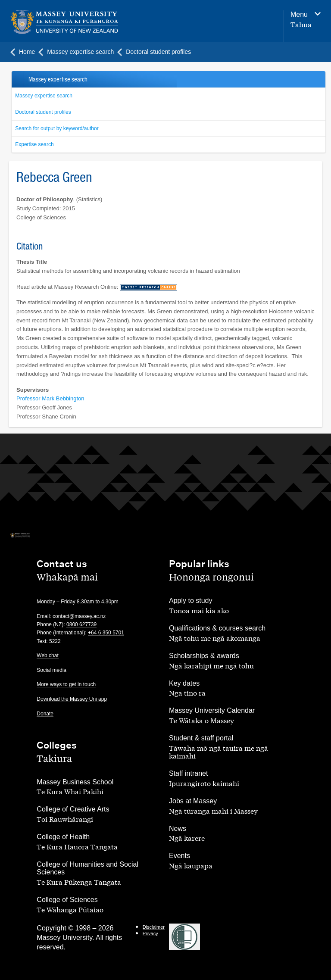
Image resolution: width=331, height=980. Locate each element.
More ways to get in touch (66, 684)
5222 (55, 641)
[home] (64, 22)
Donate (45, 714)
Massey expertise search (44, 96)
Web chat (47, 655)
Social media (52, 670)
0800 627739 (81, 624)
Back (17, 79)
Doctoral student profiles (43, 112)
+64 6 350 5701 (106, 633)
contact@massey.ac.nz (79, 616)
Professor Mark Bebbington (50, 398)
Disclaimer (154, 927)
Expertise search (34, 144)
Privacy (150, 933)
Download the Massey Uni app (72, 699)
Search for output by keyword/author (57, 128)
